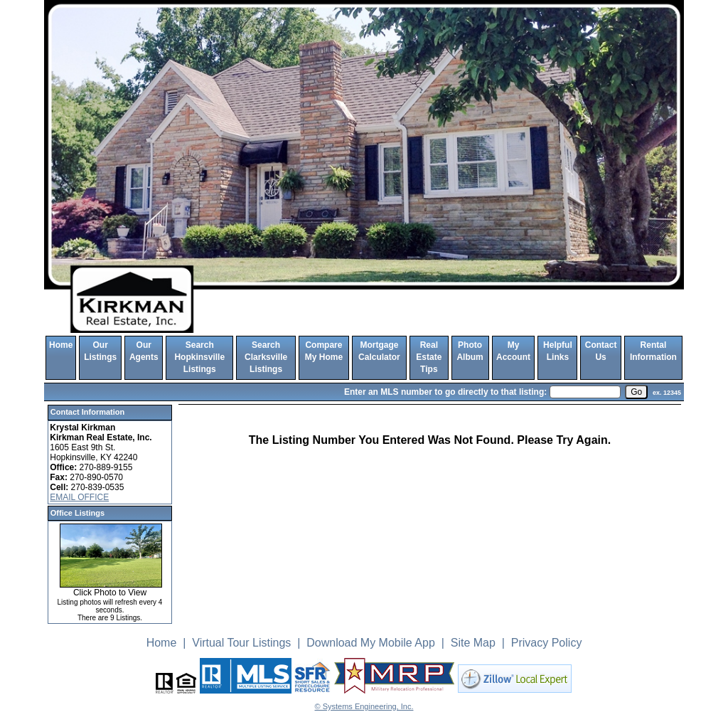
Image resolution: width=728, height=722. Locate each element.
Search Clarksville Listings (266, 357)
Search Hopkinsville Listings (199, 357)
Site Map (473, 643)
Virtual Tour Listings (241, 643)
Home (61, 345)
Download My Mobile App (371, 643)
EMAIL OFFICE (79, 497)
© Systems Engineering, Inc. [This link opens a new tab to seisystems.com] (364, 706)
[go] (636, 392)
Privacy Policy (547, 643)
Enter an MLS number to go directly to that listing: (445, 392)
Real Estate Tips (429, 357)
